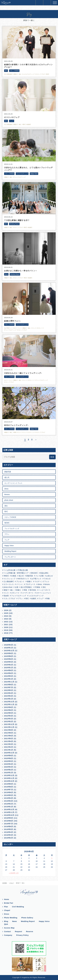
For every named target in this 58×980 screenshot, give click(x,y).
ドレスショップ (9, 579)
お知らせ (49, 576)
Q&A (6, 924)
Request (19, 932)
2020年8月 (9, 758)
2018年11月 (9, 812)
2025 (6, 613)
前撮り (18, 590)
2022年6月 (9, 710)
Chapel (7, 910)
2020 (6, 627)
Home (7, 899)
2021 (6, 625)
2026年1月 (9, 648)
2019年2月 (9, 804)
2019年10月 (9, 781)
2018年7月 (9, 824)
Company (8, 935)
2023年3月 (9, 696)
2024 (6, 616)
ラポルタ (47, 579)
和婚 (48, 599)
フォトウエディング (12, 528)
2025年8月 (9, 656)
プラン (7, 534)
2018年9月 (9, 818)
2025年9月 (9, 653)
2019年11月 (9, 778)
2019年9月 (9, 784)
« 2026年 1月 (14, 873)
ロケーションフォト (43, 593)
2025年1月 (9, 668)
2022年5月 (9, 713)
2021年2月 (9, 747)
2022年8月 (9, 707)
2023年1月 (9, 699)
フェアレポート (10, 557)
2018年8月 (9, 821)
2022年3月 (9, 719)
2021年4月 (9, 741)
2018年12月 (9, 809)
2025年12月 (9, 651)
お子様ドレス (36, 579)
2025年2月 (9, 665)
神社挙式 (34, 573)
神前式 (6, 576)
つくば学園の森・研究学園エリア (16, 573)
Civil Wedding (18, 907)
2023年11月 (9, 682)
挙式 (6, 511)
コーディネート (28, 593)
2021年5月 (9, 739)
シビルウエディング (36, 596)
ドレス (6, 593)
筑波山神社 (44, 573)
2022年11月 (9, 704)
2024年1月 (9, 679)
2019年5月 (9, 795)
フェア (7, 540)
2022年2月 (9, 721)
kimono (7, 494)
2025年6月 (9, 659)
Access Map (9, 928)
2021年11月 (9, 727)
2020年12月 (9, 753)
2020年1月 (9, 773)
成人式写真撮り (26, 587)
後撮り (29, 581)
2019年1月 (9, 807)
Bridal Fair (9, 903)
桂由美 (6, 596)
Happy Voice (9, 546)
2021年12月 (9, 724)
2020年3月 (9, 767)
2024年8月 (9, 670)
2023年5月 (9, 690)
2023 (6, 619)
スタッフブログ (9, 599)
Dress (7, 914)
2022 (6, 622)
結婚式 (33, 599)
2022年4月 (9, 716)
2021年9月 (9, 730)
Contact (7, 932)
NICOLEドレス (23, 579)
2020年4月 (9, 764)
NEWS (7, 523)
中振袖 (37, 587)
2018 (6, 633)
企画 (16, 587)
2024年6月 (9, 673)
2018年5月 (9, 829)
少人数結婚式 (8, 581)
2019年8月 (9, 787)
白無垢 (13, 576)
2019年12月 (9, 775)
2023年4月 (9, 693)
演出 (6, 506)
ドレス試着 (39, 576)
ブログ (11, 883)
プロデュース (30, 584)
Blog (6, 921)
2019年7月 (9, 790)
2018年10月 (9, 815)
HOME (5, 883)
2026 (6, 610)
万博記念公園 (23, 570)
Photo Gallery (27, 918)
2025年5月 (9, 662)
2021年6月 (9, 736)
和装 (25, 590)
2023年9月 (9, 685)
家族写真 (8, 472)
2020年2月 (9, 770)
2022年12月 (9, 702)
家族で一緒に (8, 590)
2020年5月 (9, 761)
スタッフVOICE (10, 517)
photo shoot (9, 500)
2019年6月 (9, 792)
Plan (6, 907)
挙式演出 (33, 590)
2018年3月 (9, 835)
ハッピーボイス (44, 590)
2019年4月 (9, 798)
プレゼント (20, 581)
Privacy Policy (22, 935)
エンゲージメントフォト (13, 483)
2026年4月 (9, 645)
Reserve (30, 932)
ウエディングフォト (42, 581)
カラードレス (8, 584)
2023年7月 (9, 687)
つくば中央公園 (9, 570)
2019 (6, 630)
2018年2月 (9, 838)
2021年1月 (9, 750)
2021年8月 (9, 733)
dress (6, 489)
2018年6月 (9, 827)
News (15, 921)
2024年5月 (9, 676)
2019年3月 (9, 801)
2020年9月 (9, 756)
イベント (19, 584)
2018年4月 (9, 832)
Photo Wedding (11, 918)
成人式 (7, 477)
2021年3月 (9, 744)
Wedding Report (10, 551)
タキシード (15, 593)
